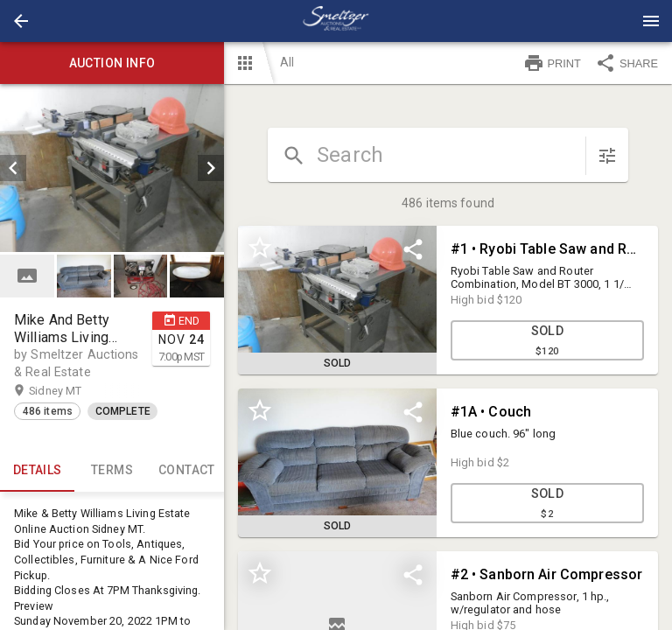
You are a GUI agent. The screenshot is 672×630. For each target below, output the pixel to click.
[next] (211, 168)
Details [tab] (37, 471)
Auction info (112, 63)
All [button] (287, 62)
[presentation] (336, 21)
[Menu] (651, 21)
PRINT (552, 63)
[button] (21, 21)
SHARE (626, 63)
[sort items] (607, 156)
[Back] (21, 21)
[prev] (13, 168)
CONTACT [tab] (187, 471)
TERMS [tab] (112, 471)
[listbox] (112, 168)
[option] (112, 168)
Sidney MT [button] (72, 391)
